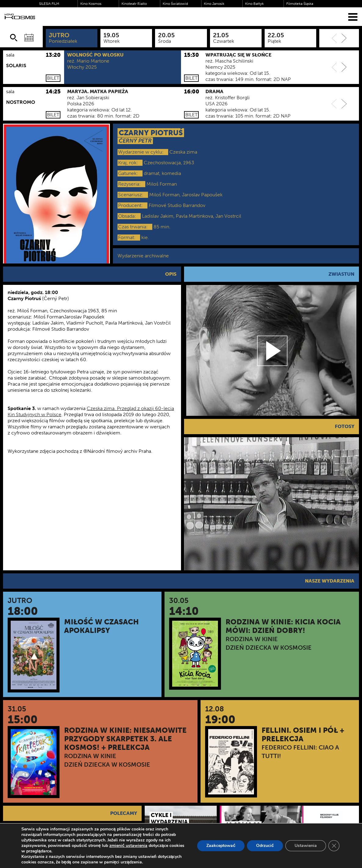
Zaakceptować (221, 846)
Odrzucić (265, 846)
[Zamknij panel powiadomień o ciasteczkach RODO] (334, 846)
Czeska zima (183, 152)
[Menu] (353, 17)
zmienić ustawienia (128, 846)
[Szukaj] (14, 38)
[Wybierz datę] (29, 38)
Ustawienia (306, 846)
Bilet (53, 78)
